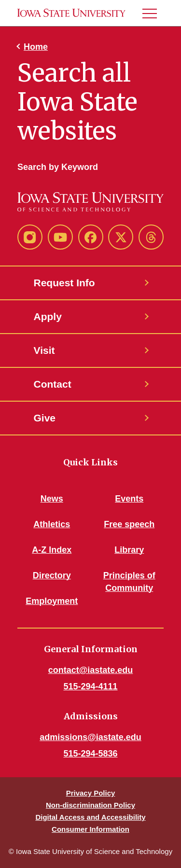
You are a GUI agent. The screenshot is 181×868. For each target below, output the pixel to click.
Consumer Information (90, 829)
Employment (52, 601)
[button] (153, 13)
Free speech (129, 524)
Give (45, 418)
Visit (44, 350)
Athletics (52, 524)
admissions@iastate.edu (90, 737)
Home (36, 47)
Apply (48, 316)
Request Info (64, 283)
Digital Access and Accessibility (90, 817)
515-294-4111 (90, 686)
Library (129, 550)
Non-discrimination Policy (90, 805)
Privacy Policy (91, 793)
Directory (52, 575)
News (52, 499)
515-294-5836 (90, 754)
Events (129, 499)
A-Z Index (52, 550)
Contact (53, 384)
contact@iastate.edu (91, 670)
